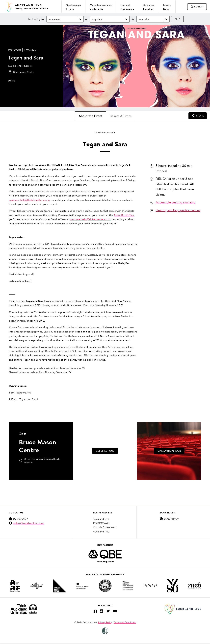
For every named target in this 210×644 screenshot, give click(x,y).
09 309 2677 (20, 519)
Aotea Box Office (124, 215)
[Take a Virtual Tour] (169, 451)
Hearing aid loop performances (178, 210)
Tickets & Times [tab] (120, 116)
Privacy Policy (105, 622)
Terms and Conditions (125, 622)
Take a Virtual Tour (169, 451)
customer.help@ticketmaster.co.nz (29, 200)
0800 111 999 (171, 519)
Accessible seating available (175, 202)
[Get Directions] (105, 451)
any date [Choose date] (97, 19)
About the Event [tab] (91, 116)
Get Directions (105, 451)
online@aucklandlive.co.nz (28, 523)
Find (177, 19)
